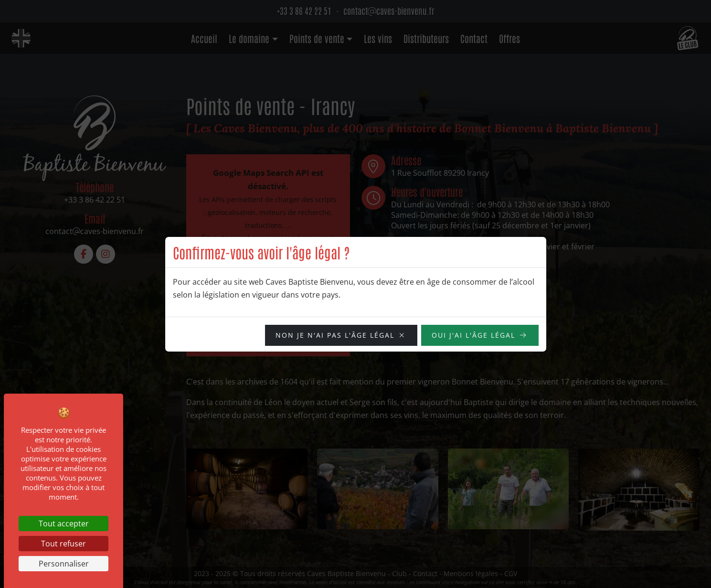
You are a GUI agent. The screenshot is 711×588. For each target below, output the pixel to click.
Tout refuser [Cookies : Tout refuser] (64, 544)
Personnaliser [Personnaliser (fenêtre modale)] (64, 564)
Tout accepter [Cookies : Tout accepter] (64, 524)
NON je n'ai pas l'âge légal (335, 335)
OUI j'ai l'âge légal (473, 335)
